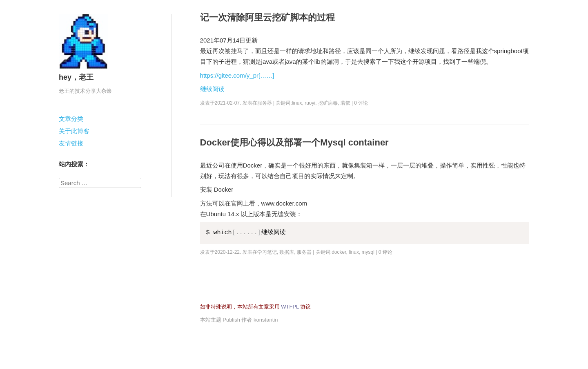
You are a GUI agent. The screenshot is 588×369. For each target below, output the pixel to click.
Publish (231, 320)
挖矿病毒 (328, 103)
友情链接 (71, 143)
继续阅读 (212, 89)
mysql (368, 252)
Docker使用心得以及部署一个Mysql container (294, 142)
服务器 (265, 103)
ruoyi (310, 103)
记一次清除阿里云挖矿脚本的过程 (267, 17)
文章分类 (71, 119)
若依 (345, 103)
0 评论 (361, 103)
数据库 (287, 252)
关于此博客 (74, 131)
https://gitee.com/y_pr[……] (237, 75)
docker (339, 252)
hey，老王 (76, 77)
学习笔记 (267, 252)
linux (297, 103)
